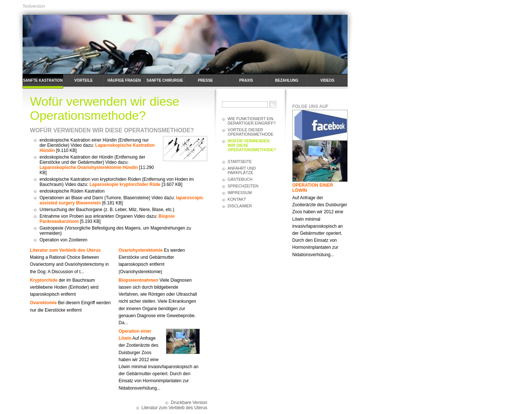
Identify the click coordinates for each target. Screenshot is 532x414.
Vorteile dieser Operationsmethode (250, 132)
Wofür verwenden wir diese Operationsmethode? (252, 145)
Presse (206, 80)
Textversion (34, 6)
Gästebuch (240, 179)
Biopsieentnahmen (138, 280)
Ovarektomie (43, 303)
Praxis (246, 80)
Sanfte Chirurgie (165, 80)
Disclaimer (240, 206)
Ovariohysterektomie (141, 250)
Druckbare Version (189, 403)
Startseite (240, 162)
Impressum (240, 193)
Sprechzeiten (243, 186)
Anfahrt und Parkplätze (242, 170)
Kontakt (237, 199)
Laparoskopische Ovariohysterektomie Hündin (89, 167)
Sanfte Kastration (43, 80)
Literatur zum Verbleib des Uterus (65, 250)
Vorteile (83, 80)
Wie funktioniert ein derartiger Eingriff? (252, 121)
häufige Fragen (124, 80)
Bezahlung (287, 80)
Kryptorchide (44, 280)
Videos (327, 80)
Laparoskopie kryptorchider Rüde (125, 184)
